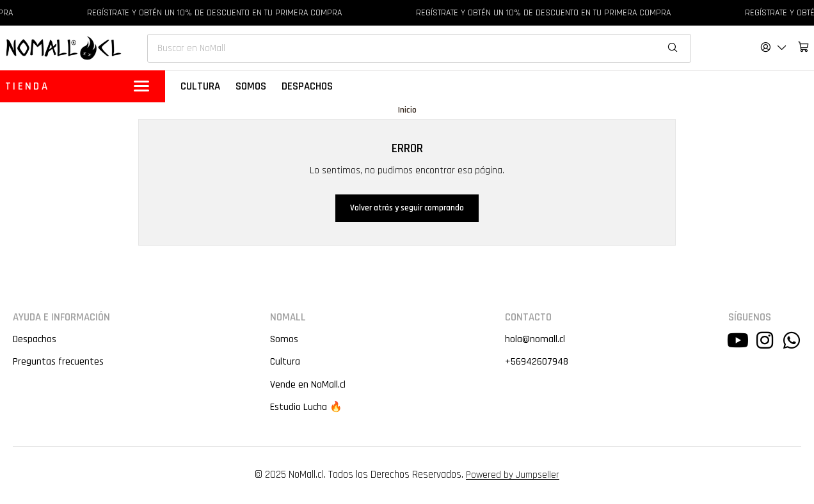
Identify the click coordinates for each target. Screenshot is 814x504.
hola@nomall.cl (534, 340)
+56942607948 (537, 363)
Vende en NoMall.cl (307, 386)
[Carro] (803, 47)
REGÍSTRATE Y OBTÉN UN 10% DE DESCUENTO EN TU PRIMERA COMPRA (221, 13)
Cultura (284, 363)
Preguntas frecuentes (59, 363)
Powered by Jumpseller (513, 476)
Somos (283, 340)
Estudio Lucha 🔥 (306, 408)
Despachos (35, 340)
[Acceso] (774, 47)
